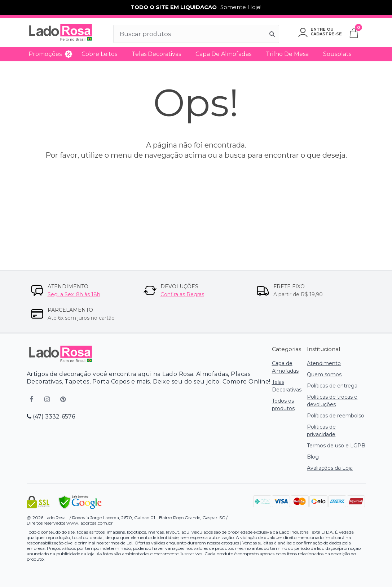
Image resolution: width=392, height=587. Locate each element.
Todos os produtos (283, 405)
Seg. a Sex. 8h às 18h (74, 294)
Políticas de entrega (332, 386)
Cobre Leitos (99, 54)
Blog (313, 457)
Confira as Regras (182, 294)
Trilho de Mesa (287, 54)
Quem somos (324, 374)
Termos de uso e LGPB (336, 446)
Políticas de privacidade (321, 431)
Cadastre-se (326, 34)
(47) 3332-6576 (51, 417)
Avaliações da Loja (330, 468)
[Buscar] (272, 34)
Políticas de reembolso (336, 416)
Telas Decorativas (156, 54)
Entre (318, 29)
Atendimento (324, 363)
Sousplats (337, 54)
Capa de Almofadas (223, 54)
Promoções (45, 54)
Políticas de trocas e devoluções (332, 401)
